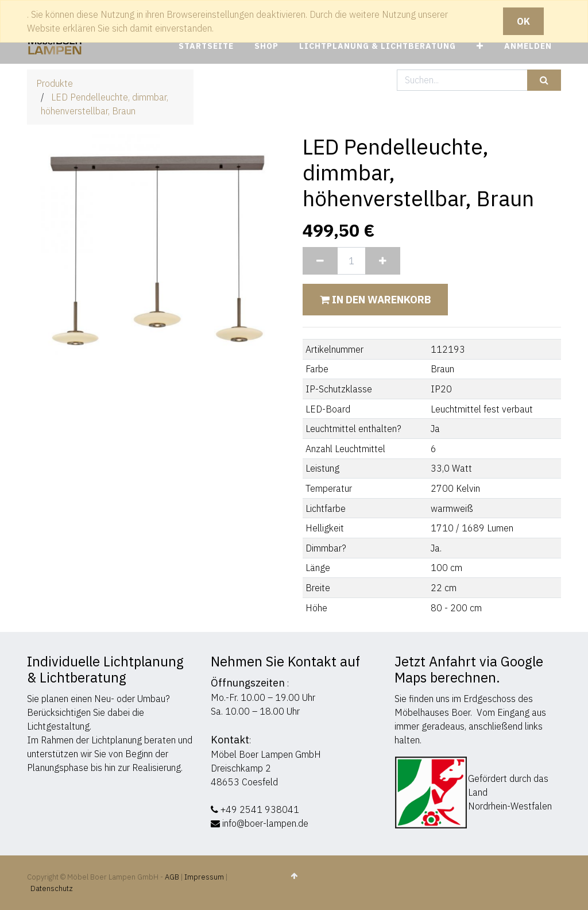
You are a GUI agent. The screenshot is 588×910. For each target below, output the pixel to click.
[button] (480, 46)
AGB (173, 877)
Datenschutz (52, 888)
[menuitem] (206, 46)
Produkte (55, 83)
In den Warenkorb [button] (375, 300)
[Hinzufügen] (383, 261)
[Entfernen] (320, 261)
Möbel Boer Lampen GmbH (266, 754)
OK (523, 21)
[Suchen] (544, 80)
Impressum (204, 877)
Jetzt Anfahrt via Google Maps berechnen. (469, 669)
